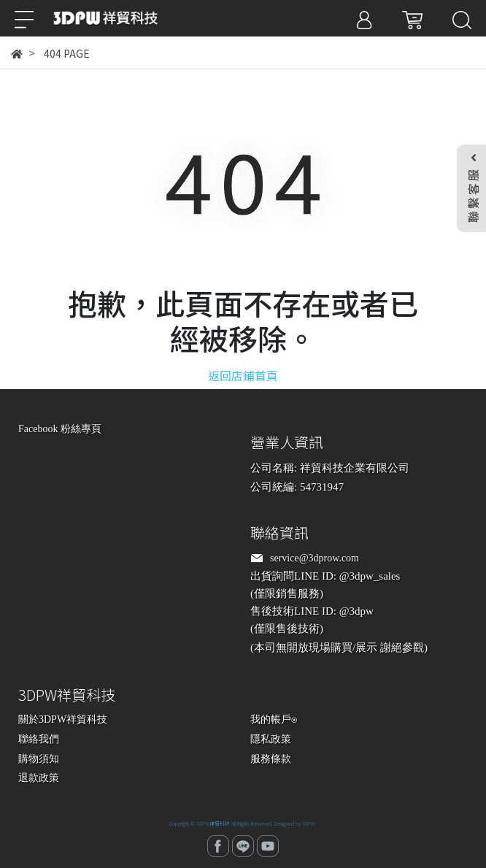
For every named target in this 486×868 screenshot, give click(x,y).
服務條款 (271, 759)
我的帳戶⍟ (274, 719)
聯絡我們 (39, 739)
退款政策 (39, 778)
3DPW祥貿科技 (213, 823)
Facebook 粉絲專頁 (60, 429)
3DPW (309, 823)
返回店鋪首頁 (243, 375)
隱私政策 (271, 739)
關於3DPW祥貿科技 (63, 719)
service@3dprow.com (315, 558)
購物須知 (39, 759)
